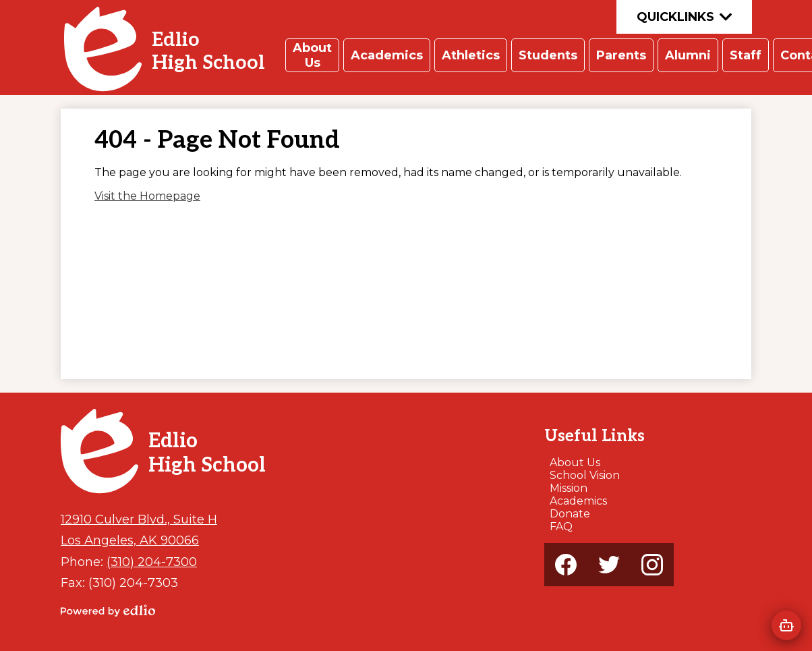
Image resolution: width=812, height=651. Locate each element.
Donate (570, 514)
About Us (575, 462)
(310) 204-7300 (152, 562)
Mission (569, 488)
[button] (312, 55)
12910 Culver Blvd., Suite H (139, 519)
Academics (578, 501)
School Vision (585, 475)
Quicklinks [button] (684, 17)
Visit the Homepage (147, 196)
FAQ (561, 527)
